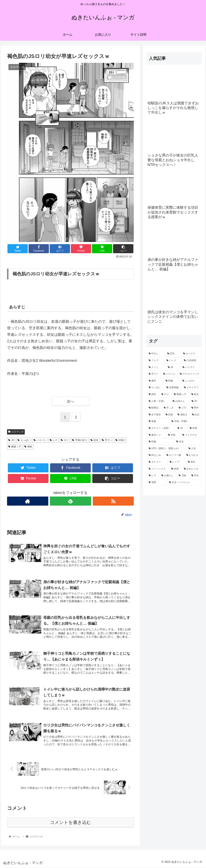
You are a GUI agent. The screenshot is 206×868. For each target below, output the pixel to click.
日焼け (121, 440)
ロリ (65, 440)
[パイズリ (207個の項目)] (191, 367)
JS (11, 440)
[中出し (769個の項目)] (156, 354)
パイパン (40, 440)
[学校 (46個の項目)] (173, 435)
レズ (54, 440)
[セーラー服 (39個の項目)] (174, 455)
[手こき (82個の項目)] (169, 408)
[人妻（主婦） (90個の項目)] (158, 401)
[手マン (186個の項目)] (154, 374)
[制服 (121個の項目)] (172, 381)
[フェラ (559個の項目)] (155, 361)
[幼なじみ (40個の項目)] (155, 455)
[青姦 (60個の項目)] (158, 421)
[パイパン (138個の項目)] (169, 374)
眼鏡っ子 (15, 447)
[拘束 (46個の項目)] (195, 428)
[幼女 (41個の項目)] (188, 442)
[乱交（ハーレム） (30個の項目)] (184, 482)
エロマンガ (16, 432)
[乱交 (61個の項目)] (196, 415)
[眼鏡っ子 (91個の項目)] (180, 394)
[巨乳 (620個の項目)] (173, 354)
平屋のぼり (80, 440)
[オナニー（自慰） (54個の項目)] (161, 428)
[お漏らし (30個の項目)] (168, 476)
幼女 (94, 440)
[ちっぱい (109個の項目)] (155, 388)
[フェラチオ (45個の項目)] (191, 435)
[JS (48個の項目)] (181, 428)
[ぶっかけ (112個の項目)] (191, 381)
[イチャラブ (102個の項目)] (192, 388)
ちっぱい (24, 440)
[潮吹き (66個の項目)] (182, 415)
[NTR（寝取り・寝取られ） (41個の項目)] (166, 449)
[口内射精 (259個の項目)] (192, 361)
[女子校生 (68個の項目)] (155, 415)
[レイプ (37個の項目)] (177, 462)
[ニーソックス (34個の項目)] (158, 469)
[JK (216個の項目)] (173, 367)
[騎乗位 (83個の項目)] (154, 408)
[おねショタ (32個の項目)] (192, 469)
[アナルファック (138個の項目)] (190, 374)
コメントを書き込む (71, 823)
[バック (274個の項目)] (173, 361)
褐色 (28, 447)
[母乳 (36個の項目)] (194, 462)
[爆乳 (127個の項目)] (155, 381)
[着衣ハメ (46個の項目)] (156, 435)
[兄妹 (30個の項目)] (183, 476)
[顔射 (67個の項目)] (169, 415)
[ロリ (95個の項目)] (165, 394)
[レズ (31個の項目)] (153, 476)
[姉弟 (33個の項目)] (175, 469)
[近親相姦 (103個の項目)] (173, 388)
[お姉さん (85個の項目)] (180, 401)
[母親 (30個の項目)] (157, 482)
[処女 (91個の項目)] (195, 394)
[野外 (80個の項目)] (195, 408)
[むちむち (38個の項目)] (193, 455)
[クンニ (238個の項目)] (156, 367)
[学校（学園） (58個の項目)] (185, 421)
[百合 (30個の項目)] (195, 476)
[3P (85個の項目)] (195, 401)
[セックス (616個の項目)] (191, 354)
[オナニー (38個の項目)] (157, 462)
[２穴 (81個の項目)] (183, 408)
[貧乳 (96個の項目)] (153, 394)
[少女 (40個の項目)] (194, 449)
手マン (107, 440)
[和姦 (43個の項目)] (160, 442)
